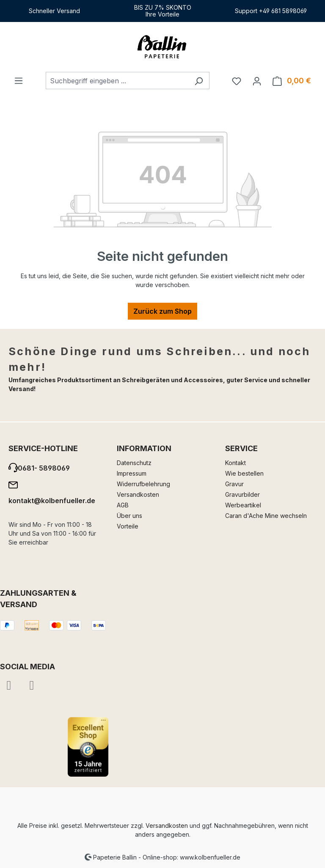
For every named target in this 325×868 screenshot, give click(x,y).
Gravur (234, 484)
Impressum (132, 473)
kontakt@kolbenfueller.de (52, 501)
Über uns (129, 516)
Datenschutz (134, 463)
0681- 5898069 (44, 468)
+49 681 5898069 (283, 11)
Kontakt (235, 463)
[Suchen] (199, 81)
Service (241, 448)
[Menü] (19, 80)
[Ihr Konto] (257, 81)
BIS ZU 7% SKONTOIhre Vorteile (163, 11)
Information (144, 448)
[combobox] (117, 81)
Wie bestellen (244, 473)
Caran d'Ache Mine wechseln (266, 516)
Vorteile (128, 526)
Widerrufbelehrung (143, 484)
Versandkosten (138, 494)
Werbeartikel (243, 505)
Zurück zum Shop (162, 311)
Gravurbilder (242, 494)
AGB (123, 505)
